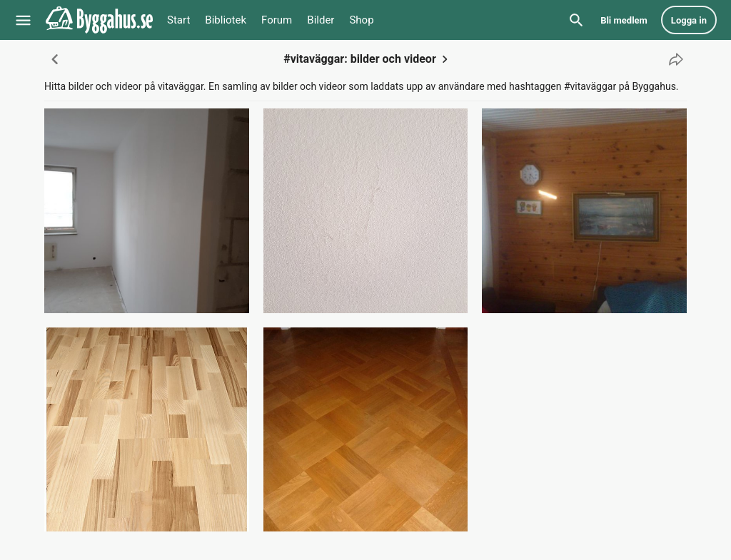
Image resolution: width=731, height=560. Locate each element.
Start (178, 20)
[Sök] (576, 20)
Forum (277, 20)
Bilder (321, 20)
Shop (361, 20)
